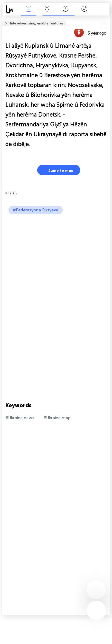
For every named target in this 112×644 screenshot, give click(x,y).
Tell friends (107, 20)
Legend (84, 9)
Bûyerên (28, 9)
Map (47, 9)
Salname (66, 9)
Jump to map (57, 170)
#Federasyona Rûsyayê (36, 210)
